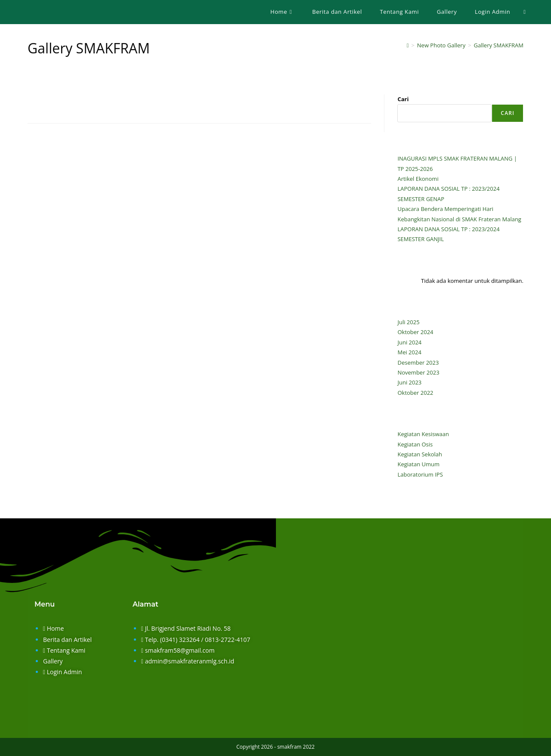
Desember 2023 (418, 363)
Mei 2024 (409, 352)
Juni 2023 (409, 382)
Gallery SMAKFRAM (499, 45)
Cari (403, 99)
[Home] (408, 45)
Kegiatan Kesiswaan (423, 434)
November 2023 (418, 372)
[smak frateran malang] (397, 666)
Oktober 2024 (415, 332)
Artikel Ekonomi (418, 179)
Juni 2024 (409, 342)
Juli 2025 (408, 322)
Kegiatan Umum (418, 464)
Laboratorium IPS (420, 474)
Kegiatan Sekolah (420, 454)
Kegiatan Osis (415, 444)
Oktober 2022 (415, 393)
